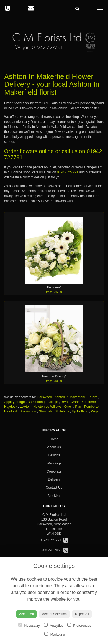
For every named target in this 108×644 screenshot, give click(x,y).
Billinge (53, 402)
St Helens (62, 411)
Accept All (26, 614)
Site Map (54, 496)
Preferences (79, 625)
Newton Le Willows (47, 407)
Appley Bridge (15, 402)
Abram (92, 397)
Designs (54, 455)
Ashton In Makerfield (70, 397)
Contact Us (54, 488)
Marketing (55, 634)
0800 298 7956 (54, 550)
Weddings (54, 463)
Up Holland (80, 411)
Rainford (10, 411)
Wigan (96, 411)
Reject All (82, 614)
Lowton (25, 407)
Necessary (29, 625)
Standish (45, 411)
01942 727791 (68, 172)
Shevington (28, 411)
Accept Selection (54, 614)
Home (54, 439)
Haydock (11, 407)
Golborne (89, 402)
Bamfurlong (36, 402)
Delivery (54, 479)
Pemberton (92, 407)
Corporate (54, 471)
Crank (75, 402)
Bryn (64, 402)
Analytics (54, 625)
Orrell (68, 407)
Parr (78, 407)
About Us (54, 447)
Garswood (44, 397)
